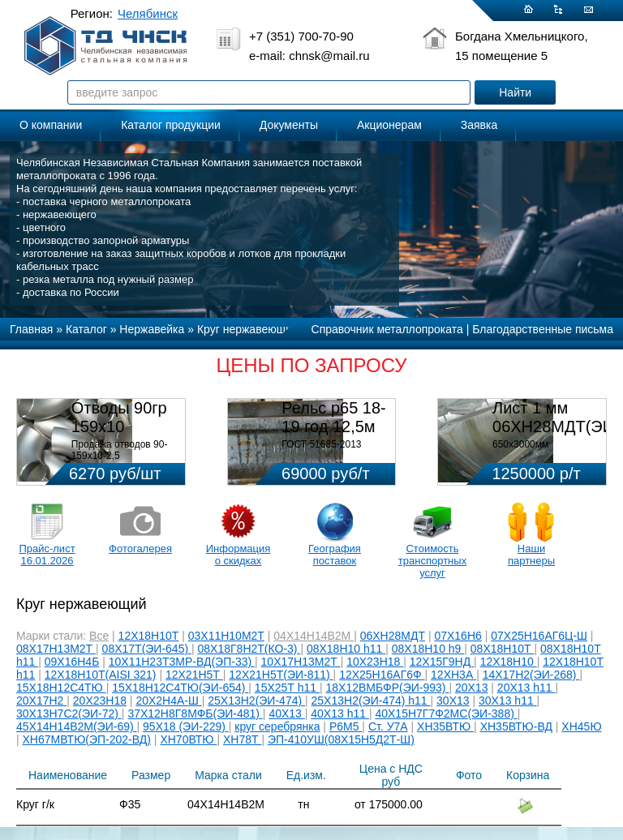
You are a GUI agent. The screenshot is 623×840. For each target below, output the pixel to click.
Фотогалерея (140, 549)
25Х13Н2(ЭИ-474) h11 (371, 701)
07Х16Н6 (458, 636)
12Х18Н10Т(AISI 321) (101, 675)
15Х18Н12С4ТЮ (61, 688)
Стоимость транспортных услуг (432, 561)
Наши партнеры (531, 555)
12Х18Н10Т (149, 636)
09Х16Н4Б (72, 662)
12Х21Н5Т (194, 675)
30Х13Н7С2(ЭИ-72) (69, 714)
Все (99, 636)
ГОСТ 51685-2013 (321, 444)
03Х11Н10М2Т (226, 636)
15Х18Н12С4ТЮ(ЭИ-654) (180, 688)
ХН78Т (242, 739)
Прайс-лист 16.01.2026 (47, 555)
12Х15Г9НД (442, 662)
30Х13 (453, 701)
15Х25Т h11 (287, 688)
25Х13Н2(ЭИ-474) (256, 701)
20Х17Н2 (41, 701)
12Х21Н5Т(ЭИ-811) (281, 675)
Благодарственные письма (543, 329)
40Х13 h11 (340, 714)
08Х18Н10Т (503, 649)
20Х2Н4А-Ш (168, 701)
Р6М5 (346, 726)
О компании (51, 125)
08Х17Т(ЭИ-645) (147, 649)
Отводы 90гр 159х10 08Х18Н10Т (119, 426)
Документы (289, 125)
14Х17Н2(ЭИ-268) (531, 675)
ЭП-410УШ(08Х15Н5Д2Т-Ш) (341, 739)
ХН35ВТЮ (445, 726)
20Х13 (471, 688)
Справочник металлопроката (387, 329)
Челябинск (148, 13)
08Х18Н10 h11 (346, 649)
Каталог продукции (171, 125)
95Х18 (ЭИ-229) (186, 726)
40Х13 (286, 714)
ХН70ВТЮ (188, 739)
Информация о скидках (238, 555)
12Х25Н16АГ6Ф (382, 675)
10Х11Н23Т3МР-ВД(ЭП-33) (182, 662)
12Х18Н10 (509, 662)
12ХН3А (453, 675)
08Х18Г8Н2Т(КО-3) (249, 649)
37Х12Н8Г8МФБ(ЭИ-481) (195, 714)
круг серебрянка (277, 726)
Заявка (479, 125)
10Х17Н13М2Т (301, 662)
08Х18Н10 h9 (428, 649)
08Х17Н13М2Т (56, 649)
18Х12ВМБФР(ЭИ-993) (388, 688)
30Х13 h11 (508, 701)
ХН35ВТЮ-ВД (516, 726)
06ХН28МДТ (393, 636)
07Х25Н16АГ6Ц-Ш (539, 636)
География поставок (335, 555)
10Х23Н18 (375, 662)
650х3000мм (520, 444)
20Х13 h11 (526, 688)
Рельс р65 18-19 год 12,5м (333, 417)
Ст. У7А (388, 726)
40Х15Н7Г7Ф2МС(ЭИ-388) (446, 714)
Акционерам (389, 125)
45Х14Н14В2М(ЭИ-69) (77, 726)
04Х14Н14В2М (314, 636)
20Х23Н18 (100, 701)
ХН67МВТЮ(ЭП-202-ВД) (87, 739)
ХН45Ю (581, 726)
